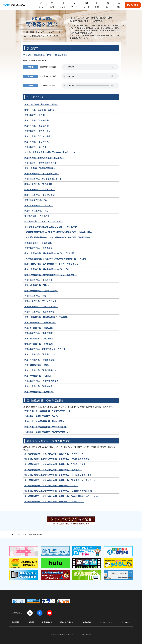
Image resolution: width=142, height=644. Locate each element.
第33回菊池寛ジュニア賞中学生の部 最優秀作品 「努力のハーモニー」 (57, 454)
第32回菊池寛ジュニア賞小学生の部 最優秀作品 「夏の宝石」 (53, 470)
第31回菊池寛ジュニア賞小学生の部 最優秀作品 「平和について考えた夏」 (59, 475)
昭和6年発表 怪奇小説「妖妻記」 (40, 110)
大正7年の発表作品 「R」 (36, 200)
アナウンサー (75, 7)
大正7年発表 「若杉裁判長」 (37, 120)
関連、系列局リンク (68, 622)
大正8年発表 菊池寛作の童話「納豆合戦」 (44, 158)
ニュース (63, 7)
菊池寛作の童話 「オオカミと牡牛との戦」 (44, 221)
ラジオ (52, 7)
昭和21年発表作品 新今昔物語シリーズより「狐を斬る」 (51, 275)
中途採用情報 (47, 622)
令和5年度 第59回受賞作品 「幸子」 (42, 416)
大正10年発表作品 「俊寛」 (37, 365)
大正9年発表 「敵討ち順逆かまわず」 (41, 163)
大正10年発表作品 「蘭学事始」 (39, 338)
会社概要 (15, 622)
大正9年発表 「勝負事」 (35, 115)
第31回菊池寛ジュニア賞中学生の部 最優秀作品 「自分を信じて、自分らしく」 (61, 480)
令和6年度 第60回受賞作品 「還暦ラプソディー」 (48, 411)
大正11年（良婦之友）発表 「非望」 (41, 104)
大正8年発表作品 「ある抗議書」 (39, 333)
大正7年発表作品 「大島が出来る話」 (41, 370)
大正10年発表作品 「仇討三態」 (39, 328)
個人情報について (106, 622)
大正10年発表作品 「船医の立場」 (40, 322)
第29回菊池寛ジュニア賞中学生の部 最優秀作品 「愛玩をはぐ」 (54, 501)
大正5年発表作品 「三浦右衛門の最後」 (42, 381)
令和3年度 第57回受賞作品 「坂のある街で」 (46, 427)
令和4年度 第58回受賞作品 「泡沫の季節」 (45, 421)
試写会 (97, 7)
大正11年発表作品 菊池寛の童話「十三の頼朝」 (47, 317)
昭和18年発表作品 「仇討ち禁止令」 (41, 290)
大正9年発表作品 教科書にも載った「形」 (44, 179)
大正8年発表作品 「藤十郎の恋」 (39, 386)
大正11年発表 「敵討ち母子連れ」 (40, 168)
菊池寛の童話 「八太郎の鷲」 (38, 216)
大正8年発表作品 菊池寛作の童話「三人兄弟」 (46, 349)
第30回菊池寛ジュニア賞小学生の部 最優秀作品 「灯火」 (51, 485)
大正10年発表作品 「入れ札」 (38, 376)
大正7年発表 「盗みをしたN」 (38, 131)
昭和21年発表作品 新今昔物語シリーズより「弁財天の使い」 (53, 264)
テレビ (41, 7)
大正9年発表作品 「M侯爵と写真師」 (41, 306)
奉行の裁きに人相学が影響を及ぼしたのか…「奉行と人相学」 (52, 227)
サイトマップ (126, 622)
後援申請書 (87, 622)
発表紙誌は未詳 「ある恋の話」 (39, 243)
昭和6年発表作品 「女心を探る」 (39, 184)
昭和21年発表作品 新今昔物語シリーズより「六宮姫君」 (51, 253)
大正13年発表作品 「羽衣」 (37, 285)
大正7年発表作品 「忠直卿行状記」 (40, 354)
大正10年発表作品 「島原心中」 (39, 392)
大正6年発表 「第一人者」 (36, 147)
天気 (119, 7)
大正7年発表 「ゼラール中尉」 (38, 136)
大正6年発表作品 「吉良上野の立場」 (41, 173)
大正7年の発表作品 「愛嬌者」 (38, 205)
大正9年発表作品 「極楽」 (36, 296)
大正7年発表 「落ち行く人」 (37, 142)
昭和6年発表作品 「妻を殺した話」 (40, 195)
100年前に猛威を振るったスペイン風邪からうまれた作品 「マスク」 (56, 259)
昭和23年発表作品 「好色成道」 (39, 344)
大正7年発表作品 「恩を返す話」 (39, 248)
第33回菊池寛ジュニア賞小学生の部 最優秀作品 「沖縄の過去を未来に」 (58, 459)
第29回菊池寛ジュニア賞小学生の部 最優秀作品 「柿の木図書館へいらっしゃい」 (62, 496)
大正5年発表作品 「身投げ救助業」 (40, 360)
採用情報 (30, 622)
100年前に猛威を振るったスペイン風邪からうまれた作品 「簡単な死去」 (58, 237)
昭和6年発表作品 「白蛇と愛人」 (39, 189)
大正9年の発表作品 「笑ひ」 (37, 211)
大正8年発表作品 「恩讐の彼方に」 (40, 312)
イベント (87, 7)
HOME (13, 535)
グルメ (108, 7)
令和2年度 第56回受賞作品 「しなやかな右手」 (47, 432)
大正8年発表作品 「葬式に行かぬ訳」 (41, 301)
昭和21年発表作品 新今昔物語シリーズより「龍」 (48, 269)
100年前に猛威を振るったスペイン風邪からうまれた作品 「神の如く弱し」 (59, 232)
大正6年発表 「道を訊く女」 (37, 126)
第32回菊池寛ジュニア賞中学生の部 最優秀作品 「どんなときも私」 (56, 464)
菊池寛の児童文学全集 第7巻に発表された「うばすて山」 (50, 152)
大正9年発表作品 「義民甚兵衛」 (39, 280)
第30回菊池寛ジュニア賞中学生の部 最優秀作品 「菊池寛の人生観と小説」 (59, 491)
